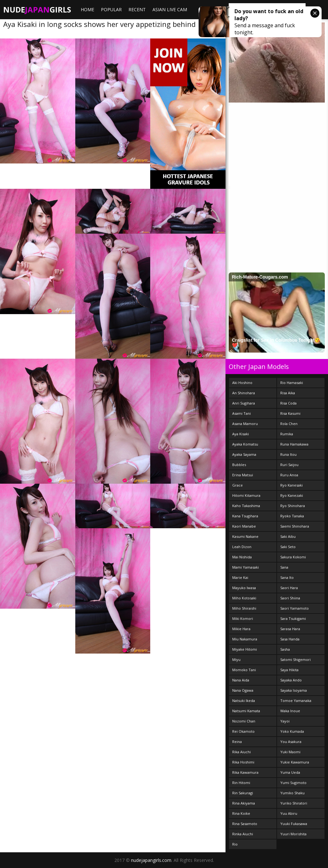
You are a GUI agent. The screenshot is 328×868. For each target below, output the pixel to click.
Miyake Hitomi (245, 649)
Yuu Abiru (289, 813)
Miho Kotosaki (244, 598)
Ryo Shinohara (293, 506)
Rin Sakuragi (243, 793)
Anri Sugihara (244, 403)
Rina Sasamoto (245, 824)
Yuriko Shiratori (294, 803)
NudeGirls (37, 9)
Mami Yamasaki (246, 567)
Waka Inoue (290, 711)
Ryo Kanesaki (291, 485)
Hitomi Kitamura (246, 495)
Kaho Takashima (246, 506)
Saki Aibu (288, 536)
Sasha (285, 649)
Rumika (287, 434)
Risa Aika (288, 393)
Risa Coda (288, 403)
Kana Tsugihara (245, 516)
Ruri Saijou (289, 465)
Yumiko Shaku (292, 793)
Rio (235, 844)
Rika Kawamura (245, 772)
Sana (284, 567)
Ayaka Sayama (244, 454)
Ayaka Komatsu (245, 444)
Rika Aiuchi (242, 752)
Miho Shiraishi (244, 608)
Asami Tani (242, 413)
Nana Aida (241, 680)
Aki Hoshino (242, 383)
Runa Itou (288, 454)
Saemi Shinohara (295, 526)
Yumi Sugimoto (293, 783)
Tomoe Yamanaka (296, 701)
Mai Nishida (242, 557)
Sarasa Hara (290, 629)
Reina (237, 742)
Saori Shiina (290, 598)
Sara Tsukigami (293, 618)
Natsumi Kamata (246, 711)
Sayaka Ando (291, 680)
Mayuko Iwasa (244, 588)
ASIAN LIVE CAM (170, 9)
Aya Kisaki (241, 434)
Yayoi (285, 721)
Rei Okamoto (243, 731)
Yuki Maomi (290, 752)
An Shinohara (244, 393)
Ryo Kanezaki (292, 495)
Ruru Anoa (289, 475)
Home (87, 9)
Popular (111, 9)
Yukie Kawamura (295, 762)
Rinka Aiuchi (243, 834)
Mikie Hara (241, 629)
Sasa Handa (290, 639)
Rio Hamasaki (292, 383)
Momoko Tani (244, 670)
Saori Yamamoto (295, 608)
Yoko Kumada (292, 731)
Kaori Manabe (244, 526)
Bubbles (239, 465)
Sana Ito (287, 577)
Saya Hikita (289, 670)
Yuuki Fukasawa (294, 824)
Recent (137, 9)
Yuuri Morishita (293, 834)
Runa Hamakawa (294, 444)
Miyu (236, 659)
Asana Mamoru (245, 424)
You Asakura (291, 742)
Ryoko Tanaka (292, 516)
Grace (238, 485)
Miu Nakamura (245, 639)
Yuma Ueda (290, 772)
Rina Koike (241, 813)
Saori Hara (289, 588)
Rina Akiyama (244, 803)
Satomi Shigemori (295, 659)
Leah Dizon (242, 547)
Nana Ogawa (243, 690)
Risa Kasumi (290, 413)
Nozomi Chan (244, 721)
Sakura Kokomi (293, 557)
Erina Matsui (243, 475)
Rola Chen (289, 424)
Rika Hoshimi (243, 762)
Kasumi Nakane (245, 536)
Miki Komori (243, 618)
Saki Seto (288, 547)
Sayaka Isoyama (294, 690)
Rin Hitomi (241, 783)
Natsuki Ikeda (244, 701)
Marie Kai (240, 577)
